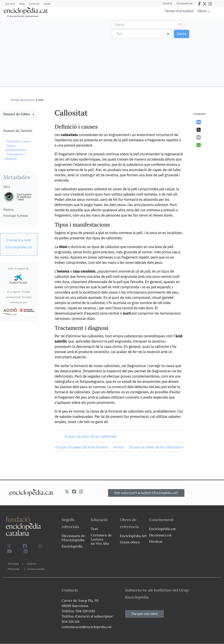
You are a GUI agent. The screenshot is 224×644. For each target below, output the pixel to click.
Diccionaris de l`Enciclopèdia (73, 538)
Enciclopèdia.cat (162, 529)
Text (94, 529)
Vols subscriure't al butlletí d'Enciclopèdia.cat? (146, 493)
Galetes (32, 564)
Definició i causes (19, 141)
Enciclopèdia (72, 546)
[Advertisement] (57, 52)
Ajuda (47, 4)
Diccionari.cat (185, 3)
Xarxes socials (36, 569)
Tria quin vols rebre (145, 614)
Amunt (119, 447)
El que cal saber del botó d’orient (81, 447)
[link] (19, 115)
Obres (202, 11)
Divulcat (168, 3)
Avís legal (13, 564)
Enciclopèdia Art (133, 536)
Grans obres (130, 542)
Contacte (34, 4)
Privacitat (13, 569)
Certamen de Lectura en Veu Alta (101, 539)
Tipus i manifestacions (16, 148)
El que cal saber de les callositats (91, 436)
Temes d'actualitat (179, 11)
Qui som (10, 4)
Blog (22, 4)
